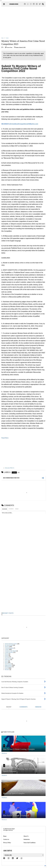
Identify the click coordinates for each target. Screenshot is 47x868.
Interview (7, 660)
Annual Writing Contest (11, 644)
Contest (7, 38)
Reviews (7, 670)
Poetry (7, 668)
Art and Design (9, 645)
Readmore (4, 753)
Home (2, 38)
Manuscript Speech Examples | (14, 793)
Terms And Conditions (30, 843)
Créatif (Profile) (9, 652)
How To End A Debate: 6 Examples (16, 816)
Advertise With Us (10, 468)
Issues (6, 661)
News (6, 662)
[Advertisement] (23, 22)
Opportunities (8, 665)
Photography (8, 667)
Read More (5, 438)
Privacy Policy (7, 843)
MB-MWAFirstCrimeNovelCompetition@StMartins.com (20, 124)
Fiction (7, 657)
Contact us (6, 839)
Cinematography (9, 648)
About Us (26, 836)
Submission (27, 839)
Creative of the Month (11, 651)
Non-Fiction (8, 664)
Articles (7, 647)
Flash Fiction (8, 658)
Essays (7, 654)
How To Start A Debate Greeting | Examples (19, 749)
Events (7, 655)
